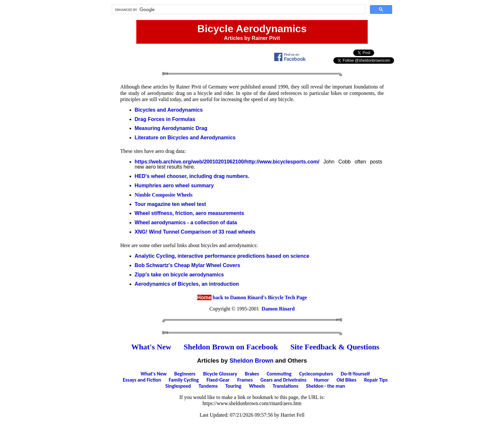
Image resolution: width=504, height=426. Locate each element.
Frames (245, 380)
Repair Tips (376, 380)
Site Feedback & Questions (335, 347)
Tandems (208, 386)
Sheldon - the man (325, 386)
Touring (233, 386)
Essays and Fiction (142, 380)
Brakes (252, 374)
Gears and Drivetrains (283, 380)
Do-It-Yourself (355, 374)
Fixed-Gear (218, 380)
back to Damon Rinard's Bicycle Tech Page (252, 297)
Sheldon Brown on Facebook (231, 347)
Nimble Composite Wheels (164, 195)
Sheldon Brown (252, 361)
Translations (285, 386)
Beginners (185, 374)
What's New (151, 347)
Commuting (279, 374)
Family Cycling (184, 380)
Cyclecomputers (316, 374)
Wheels (257, 386)
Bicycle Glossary (220, 374)
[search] (238, 10)
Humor (321, 380)
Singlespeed (178, 386)
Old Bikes (346, 380)
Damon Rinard (278, 309)
